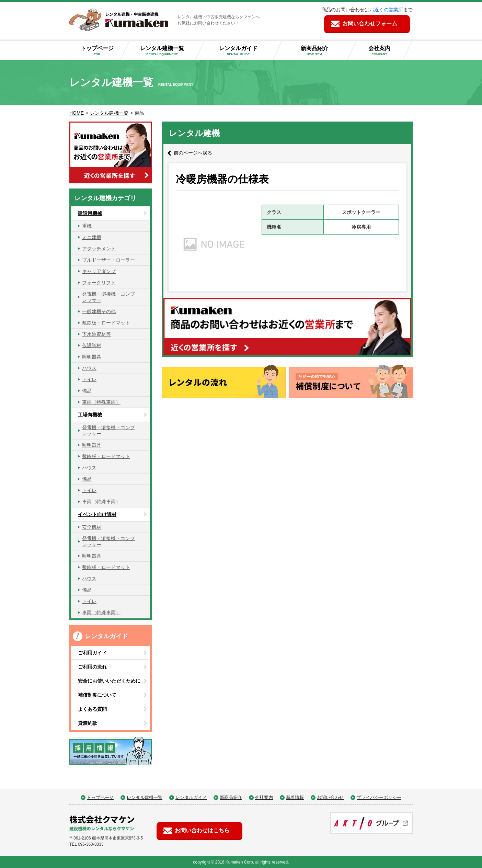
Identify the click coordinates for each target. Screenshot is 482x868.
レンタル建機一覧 (168, 51)
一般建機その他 (99, 311)
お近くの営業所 (386, 10)
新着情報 (295, 797)
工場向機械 (90, 415)
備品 (87, 391)
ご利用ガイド (92, 653)
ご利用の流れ (92, 667)
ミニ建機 (92, 237)
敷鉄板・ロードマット (106, 323)
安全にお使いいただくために (109, 681)
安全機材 (92, 527)
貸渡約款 (88, 723)
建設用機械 (90, 213)
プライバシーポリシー (379, 797)
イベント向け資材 (97, 514)
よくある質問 (92, 709)
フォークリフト (99, 283)
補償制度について (97, 695)
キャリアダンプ (99, 271)
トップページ (100, 51)
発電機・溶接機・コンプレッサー (108, 297)
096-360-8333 (91, 844)
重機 (87, 226)
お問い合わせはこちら (202, 830)
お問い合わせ (330, 797)
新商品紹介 (320, 51)
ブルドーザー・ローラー (108, 260)
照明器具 (92, 357)
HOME (77, 113)
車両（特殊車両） (101, 402)
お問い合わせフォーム (370, 24)
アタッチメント (99, 249)
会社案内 (385, 51)
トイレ (89, 379)
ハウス (89, 368)
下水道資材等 (96, 334)
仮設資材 (92, 345)
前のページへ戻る (193, 153)
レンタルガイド (244, 51)
